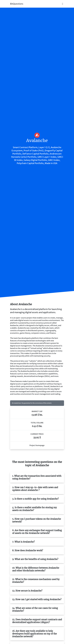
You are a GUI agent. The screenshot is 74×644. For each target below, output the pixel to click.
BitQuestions (17, 4)
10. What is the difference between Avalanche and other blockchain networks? (36, 569)
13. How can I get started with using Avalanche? (37, 599)
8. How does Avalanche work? (28, 550)
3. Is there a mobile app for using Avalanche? (35, 499)
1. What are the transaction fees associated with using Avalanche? (37, 477)
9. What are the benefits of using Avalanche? (35, 559)
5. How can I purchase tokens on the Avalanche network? (37, 520)
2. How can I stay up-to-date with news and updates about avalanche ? (35, 489)
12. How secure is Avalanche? (27, 591)
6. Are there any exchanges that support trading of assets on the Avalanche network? (37, 532)
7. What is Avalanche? (23, 542)
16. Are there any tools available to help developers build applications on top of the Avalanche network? (35, 634)
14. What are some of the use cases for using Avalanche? (35, 609)
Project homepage (37, 445)
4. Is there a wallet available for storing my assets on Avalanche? (34, 509)
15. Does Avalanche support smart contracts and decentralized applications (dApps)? (37, 621)
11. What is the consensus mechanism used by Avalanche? (36, 581)
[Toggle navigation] (62, 4)
